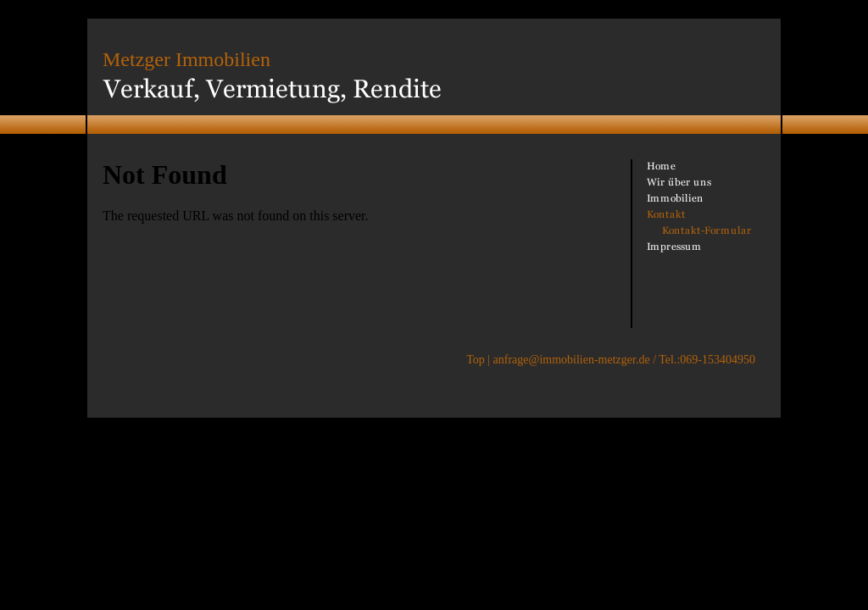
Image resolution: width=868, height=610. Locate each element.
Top (476, 360)
